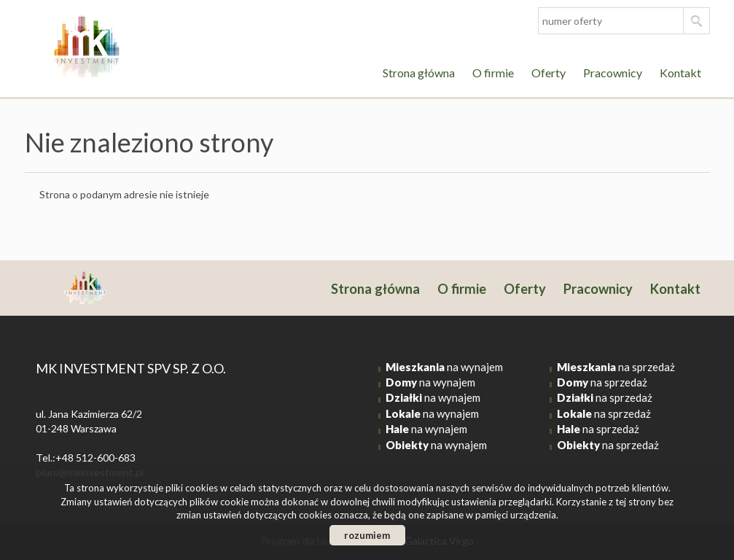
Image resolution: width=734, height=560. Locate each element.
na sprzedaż (616, 367)
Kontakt (680, 73)
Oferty (548, 73)
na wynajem (444, 367)
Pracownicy (613, 73)
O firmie (493, 73)
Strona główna (419, 73)
